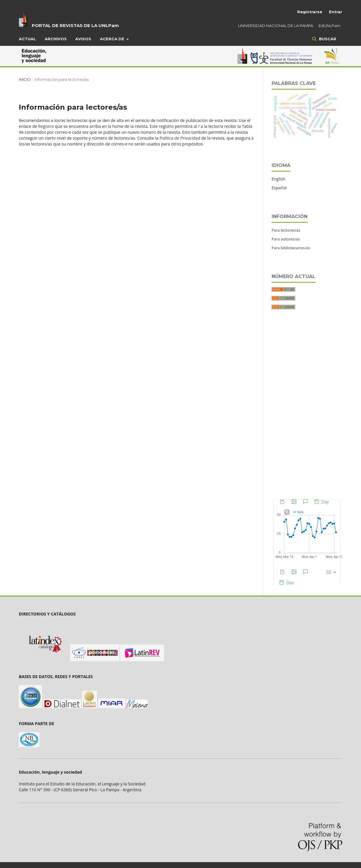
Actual (27, 39)
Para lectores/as (286, 230)
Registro (46, 126)
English (278, 179)
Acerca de (113, 39)
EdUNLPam (330, 26)
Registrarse (310, 12)
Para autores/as (286, 239)
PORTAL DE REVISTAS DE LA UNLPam (75, 25)
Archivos (56, 39)
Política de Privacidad (180, 138)
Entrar (336, 12)
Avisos (83, 39)
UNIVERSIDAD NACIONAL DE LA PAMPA (276, 26)
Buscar (327, 39)
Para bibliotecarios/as (291, 248)
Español (279, 188)
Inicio (25, 79)
